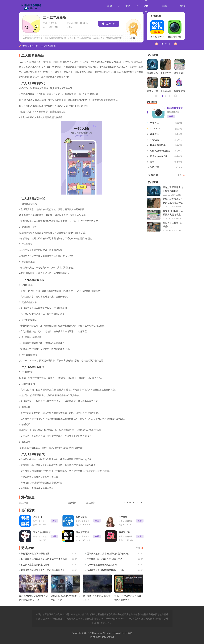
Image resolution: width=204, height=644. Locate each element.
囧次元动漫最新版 (42, 532)
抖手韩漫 (123, 517)
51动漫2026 (125, 532)
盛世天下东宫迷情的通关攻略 (35, 565)
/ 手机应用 (33, 46)
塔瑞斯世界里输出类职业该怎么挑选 (152, 67)
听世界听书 (81, 517)
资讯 (182, 6)
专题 (164, 6)
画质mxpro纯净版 (159, 156)
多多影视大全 (157, 29)
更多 (138, 548)
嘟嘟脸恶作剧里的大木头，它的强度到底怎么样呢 (44, 570)
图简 (152, 162)
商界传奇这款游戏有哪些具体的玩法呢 (105, 570)
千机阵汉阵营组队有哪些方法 (35, 554)
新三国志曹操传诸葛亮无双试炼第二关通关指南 (44, 559)
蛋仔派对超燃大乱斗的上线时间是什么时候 (108, 554)
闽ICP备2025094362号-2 (102, 637)
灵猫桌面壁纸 (82, 532)
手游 (128, 6)
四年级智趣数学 (158, 145)
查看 (54, 521)
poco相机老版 (175, 29)
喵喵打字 (155, 167)
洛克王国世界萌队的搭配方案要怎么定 (179, 67)
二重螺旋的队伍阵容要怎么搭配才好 (104, 559)
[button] (175, 44)
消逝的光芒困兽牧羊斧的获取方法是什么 (166, 67)
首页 (110, 6)
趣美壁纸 (155, 134)
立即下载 (111, 24)
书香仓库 (155, 123)
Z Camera (155, 129)
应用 (146, 6)
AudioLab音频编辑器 (160, 151)
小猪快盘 (155, 140)
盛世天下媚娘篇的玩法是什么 (152, 85)
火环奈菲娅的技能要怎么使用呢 (102, 565)
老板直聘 (37, 517)
